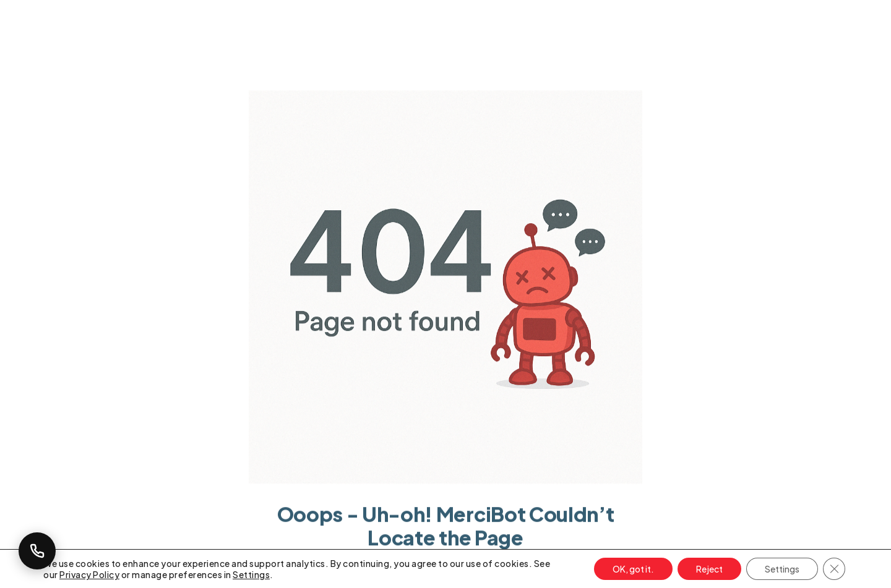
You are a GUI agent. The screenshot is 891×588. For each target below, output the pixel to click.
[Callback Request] (37, 551)
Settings (251, 574)
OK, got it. (633, 569)
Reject (709, 569)
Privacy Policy (89, 574)
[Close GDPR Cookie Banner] (834, 569)
